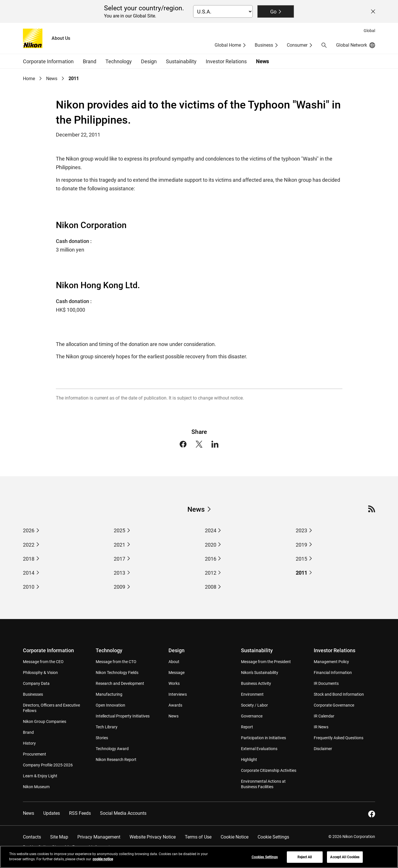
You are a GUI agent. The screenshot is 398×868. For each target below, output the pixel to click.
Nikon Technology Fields (117, 673)
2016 (211, 559)
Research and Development (120, 683)
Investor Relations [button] (226, 61)
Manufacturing (109, 694)
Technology (109, 650)
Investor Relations (335, 650)
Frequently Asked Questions (339, 738)
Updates (52, 813)
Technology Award (112, 749)
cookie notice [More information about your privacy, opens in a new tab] (103, 862)
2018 (29, 559)
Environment (252, 694)
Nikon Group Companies (45, 721)
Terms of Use (198, 837)
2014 (29, 573)
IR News (321, 727)
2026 (29, 530)
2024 (211, 530)
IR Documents (326, 683)
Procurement (35, 754)
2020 (211, 545)
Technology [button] (119, 61)
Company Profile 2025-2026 (48, 765)
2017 (119, 559)
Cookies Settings (265, 860)
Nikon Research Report (116, 760)
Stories (102, 738)
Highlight (249, 760)
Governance (252, 716)
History (29, 743)
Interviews (178, 694)
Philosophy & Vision (40, 673)
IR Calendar (324, 716)
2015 (301, 559)
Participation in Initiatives (263, 738)
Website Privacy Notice (153, 837)
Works (174, 683)
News (262, 61)
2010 (29, 587)
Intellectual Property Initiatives (123, 716)
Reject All (305, 860)
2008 (211, 587)
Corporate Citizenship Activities (269, 770)
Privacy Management (99, 837)
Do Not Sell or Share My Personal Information (69, 847)
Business (264, 45)
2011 (74, 79)
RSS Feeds (80, 813)
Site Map (59, 837)
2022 (29, 545)
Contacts (32, 837)
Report (247, 727)
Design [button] (149, 61)
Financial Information (333, 673)
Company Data (36, 683)
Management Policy (331, 662)
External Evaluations (259, 749)
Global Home (228, 45)
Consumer (297, 45)
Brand (28, 732)
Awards (175, 705)
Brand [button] (90, 61)
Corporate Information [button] (48, 61)
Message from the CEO (43, 662)
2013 (119, 573)
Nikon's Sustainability (260, 673)
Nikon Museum (36, 787)
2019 (301, 545)
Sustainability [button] (181, 61)
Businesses (33, 694)
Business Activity (256, 683)
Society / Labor (254, 705)
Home (29, 79)
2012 (211, 573)
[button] (324, 45)
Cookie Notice (235, 837)
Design (177, 650)
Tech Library (107, 727)
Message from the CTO (116, 662)
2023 (301, 530)
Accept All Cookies (345, 860)
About (174, 662)
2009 (119, 587)
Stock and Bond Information (339, 694)
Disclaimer (323, 749)
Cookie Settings (273, 837)
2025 (119, 530)
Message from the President (266, 662)
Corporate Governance (334, 705)
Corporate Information (48, 650)
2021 (119, 545)
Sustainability (257, 650)
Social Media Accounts (123, 813)
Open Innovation (110, 705)
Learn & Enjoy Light (40, 776)
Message (177, 673)
